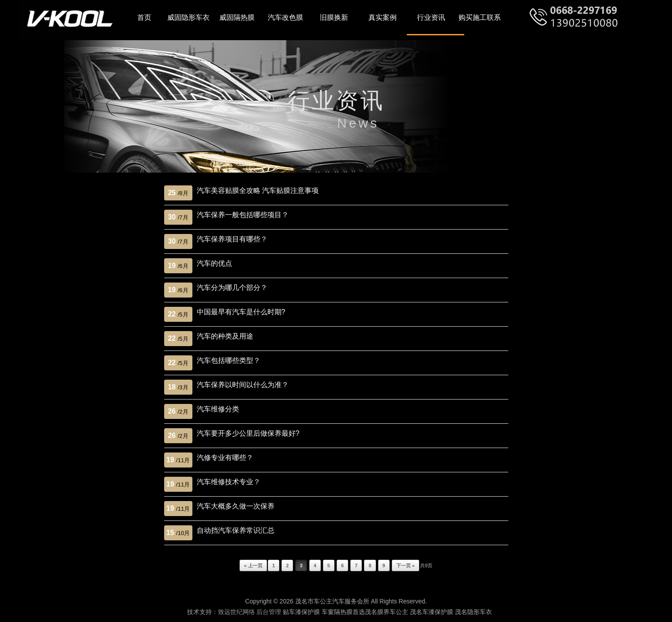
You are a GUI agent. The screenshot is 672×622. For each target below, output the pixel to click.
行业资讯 (431, 17)
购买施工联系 (480, 17)
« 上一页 (253, 565)
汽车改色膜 (285, 17)
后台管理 (269, 612)
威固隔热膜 (237, 17)
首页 (144, 17)
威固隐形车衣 (188, 17)
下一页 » (405, 565)
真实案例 (383, 17)
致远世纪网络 (237, 612)
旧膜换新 (334, 17)
